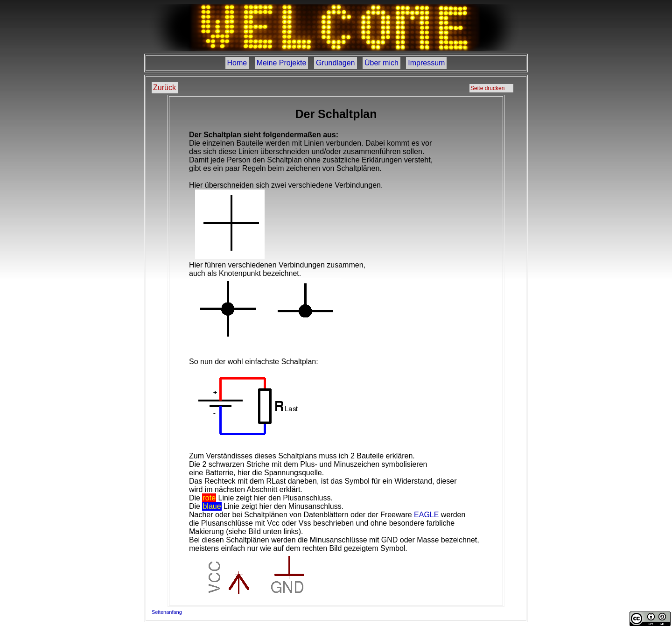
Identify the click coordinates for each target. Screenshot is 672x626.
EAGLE (426, 515)
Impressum (426, 63)
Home (237, 63)
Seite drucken (487, 88)
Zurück (164, 88)
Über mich (381, 63)
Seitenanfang (167, 612)
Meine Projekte (282, 63)
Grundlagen (336, 63)
